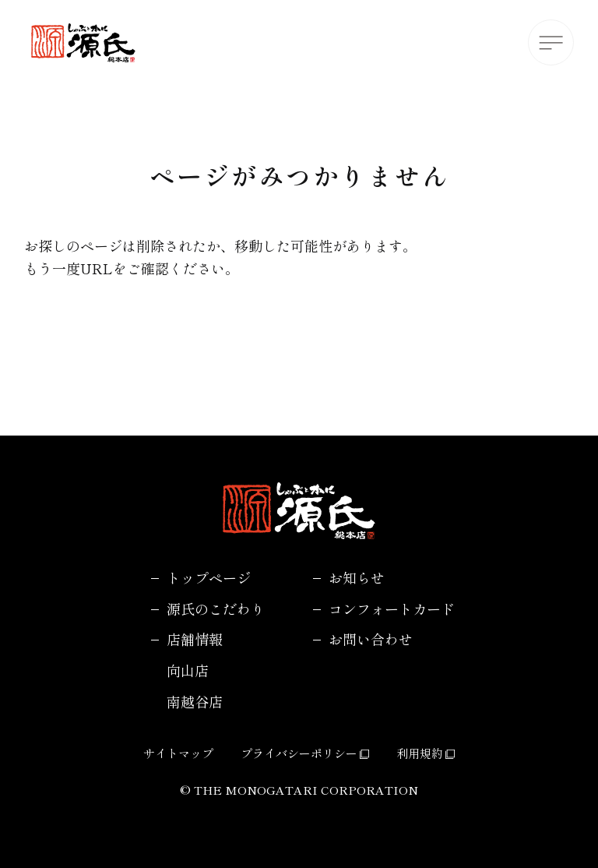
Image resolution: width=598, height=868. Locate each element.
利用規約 (426, 753)
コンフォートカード (392, 609)
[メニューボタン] (551, 43)
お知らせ (357, 577)
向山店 (188, 670)
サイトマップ (178, 753)
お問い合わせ (371, 639)
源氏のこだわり (216, 609)
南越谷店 (195, 701)
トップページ (209, 577)
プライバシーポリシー (305, 753)
